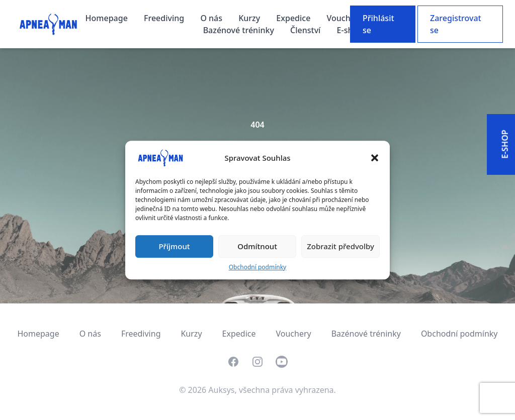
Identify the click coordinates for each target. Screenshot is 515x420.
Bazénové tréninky (240, 30)
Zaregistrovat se (456, 24)
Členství (307, 30)
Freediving (165, 18)
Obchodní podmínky (257, 267)
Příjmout (174, 246)
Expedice (294, 18)
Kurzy (250, 18)
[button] (375, 158)
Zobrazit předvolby (340, 246)
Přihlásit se (378, 24)
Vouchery (345, 18)
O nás (212, 18)
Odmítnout (257, 246)
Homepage (108, 18)
